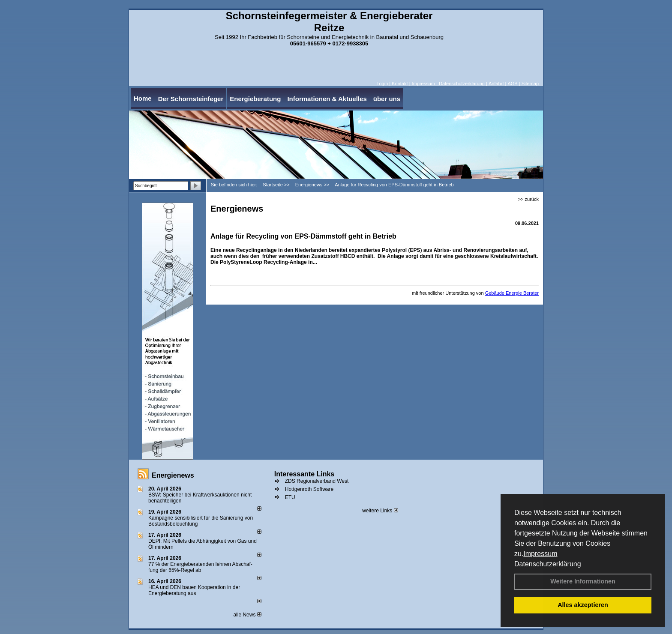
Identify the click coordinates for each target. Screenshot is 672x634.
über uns (387, 99)
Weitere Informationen (583, 581)
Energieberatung (255, 99)
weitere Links (380, 511)
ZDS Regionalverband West (317, 481)
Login (382, 84)
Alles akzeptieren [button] (583, 605)
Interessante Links (304, 474)
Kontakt (400, 84)
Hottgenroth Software (309, 489)
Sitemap (530, 84)
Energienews (173, 475)
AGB (512, 84)
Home (143, 98)
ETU (290, 497)
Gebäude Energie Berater (512, 293)
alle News (247, 615)
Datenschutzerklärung (548, 564)
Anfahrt (496, 84)
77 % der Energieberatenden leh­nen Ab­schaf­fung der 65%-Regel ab (200, 567)
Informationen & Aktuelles (327, 99)
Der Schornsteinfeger (191, 99)
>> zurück (528, 199)
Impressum (540, 554)
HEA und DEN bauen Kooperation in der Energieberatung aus (194, 590)
